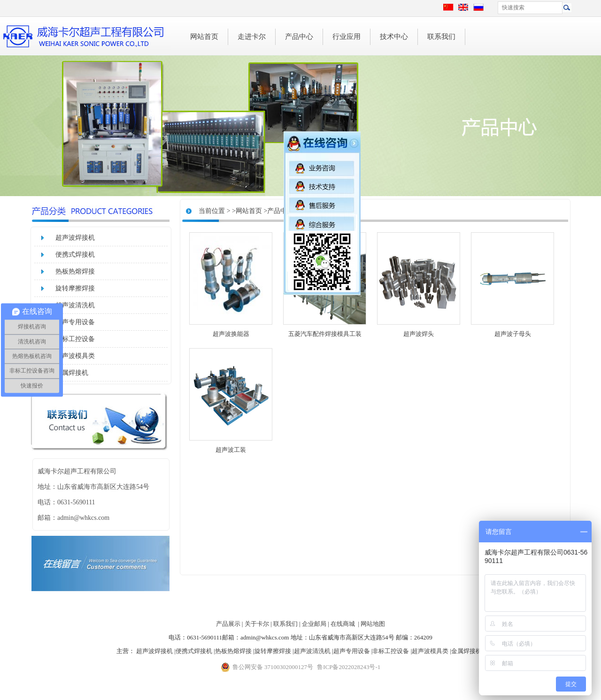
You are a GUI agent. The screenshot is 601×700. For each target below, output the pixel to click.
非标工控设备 (75, 339)
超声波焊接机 (75, 238)
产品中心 (299, 37)
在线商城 (343, 624)
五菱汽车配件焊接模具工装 (325, 334)
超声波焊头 (419, 334)
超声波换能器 (231, 334)
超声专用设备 (75, 322)
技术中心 (394, 37)
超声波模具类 (75, 356)
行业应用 (347, 37)
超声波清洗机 (75, 305)
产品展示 (228, 624)
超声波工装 (231, 450)
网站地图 (373, 624)
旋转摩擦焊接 (75, 288)
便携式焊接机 (75, 255)
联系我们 (441, 37)
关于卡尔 (257, 624)
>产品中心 (278, 211)
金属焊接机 (72, 373)
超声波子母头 (513, 334)
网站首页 (204, 37)
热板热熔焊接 (75, 271)
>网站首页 (247, 211)
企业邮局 (314, 624)
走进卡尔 (252, 37)
